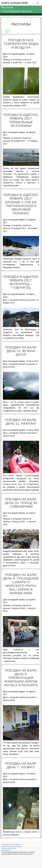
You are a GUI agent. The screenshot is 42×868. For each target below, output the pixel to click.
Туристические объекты (17, 11)
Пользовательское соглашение (11, 844)
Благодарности (6, 850)
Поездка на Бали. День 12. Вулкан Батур (21, 351)
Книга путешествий (15, 3)
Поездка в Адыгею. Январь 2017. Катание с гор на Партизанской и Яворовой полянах (21, 204)
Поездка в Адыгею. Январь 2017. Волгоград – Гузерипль (21, 282)
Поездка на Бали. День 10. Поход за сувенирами (21, 503)
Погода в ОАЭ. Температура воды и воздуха (21, 44)
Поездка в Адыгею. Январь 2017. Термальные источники (21, 120)
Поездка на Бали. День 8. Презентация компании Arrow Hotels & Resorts (21, 678)
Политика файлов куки (9, 848)
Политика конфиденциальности (12, 846)
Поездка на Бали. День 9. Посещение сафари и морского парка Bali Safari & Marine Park (21, 584)
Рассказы (7, 7)
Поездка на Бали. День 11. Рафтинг (21, 422)
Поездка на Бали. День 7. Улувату (21, 765)
